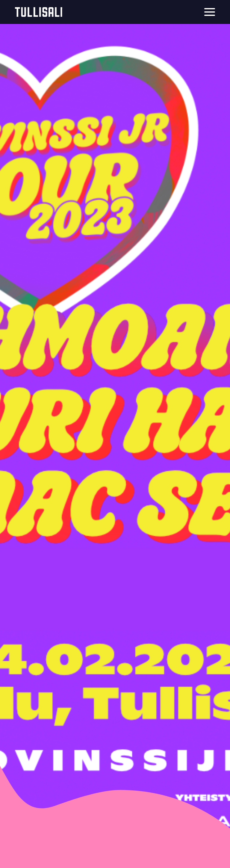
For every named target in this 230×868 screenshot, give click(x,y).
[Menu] (210, 12)
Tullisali (39, 12)
